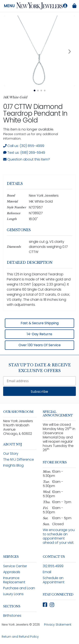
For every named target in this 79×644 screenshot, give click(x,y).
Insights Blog (13, 465)
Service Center (15, 566)
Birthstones (12, 616)
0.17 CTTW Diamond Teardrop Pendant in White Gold (35, 113)
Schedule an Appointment (54, 580)
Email (47, 572)
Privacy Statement (58, 625)
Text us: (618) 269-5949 (24, 153)
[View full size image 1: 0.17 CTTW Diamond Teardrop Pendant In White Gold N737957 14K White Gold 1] (39, 51)
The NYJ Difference (19, 459)
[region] (39, 263)
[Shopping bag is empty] (74, 6)
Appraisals (12, 572)
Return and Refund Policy (20, 637)
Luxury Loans (13, 594)
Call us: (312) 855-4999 (24, 146)
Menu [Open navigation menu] (9, 6)
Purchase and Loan (19, 588)
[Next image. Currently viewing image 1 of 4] (70, 51)
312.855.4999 (53, 566)
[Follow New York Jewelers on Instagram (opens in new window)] (52, 605)
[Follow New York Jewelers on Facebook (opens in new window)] (45, 605)
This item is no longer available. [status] (29, 129)
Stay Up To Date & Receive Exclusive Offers (40, 368)
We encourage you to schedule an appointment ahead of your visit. (59, 536)
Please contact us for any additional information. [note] (31, 136)
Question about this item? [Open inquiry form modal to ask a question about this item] (27, 159)
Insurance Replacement (14, 580)
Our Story (11, 454)
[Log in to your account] (65, 6)
